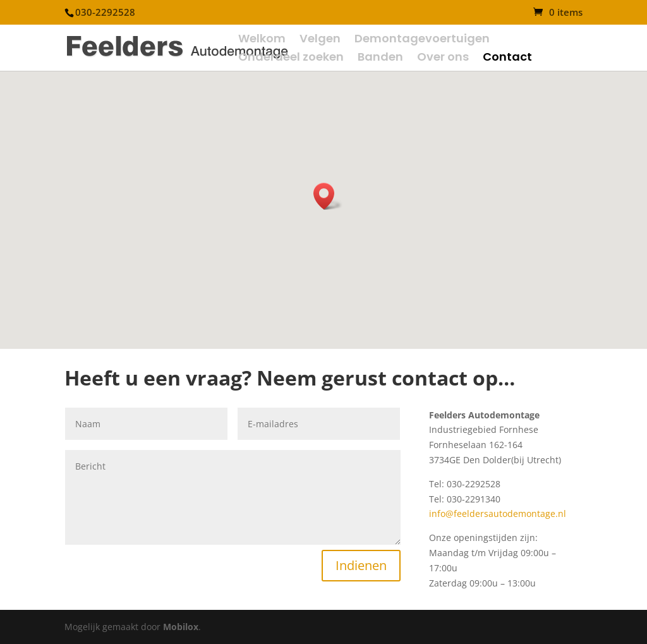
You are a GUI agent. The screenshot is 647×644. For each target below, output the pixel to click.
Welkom (262, 40)
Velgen (320, 40)
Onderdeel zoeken (291, 58)
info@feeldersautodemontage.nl (498, 513)
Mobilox (181, 627)
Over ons (443, 58)
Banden (380, 58)
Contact (507, 58)
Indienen (361, 565)
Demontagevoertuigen (422, 40)
